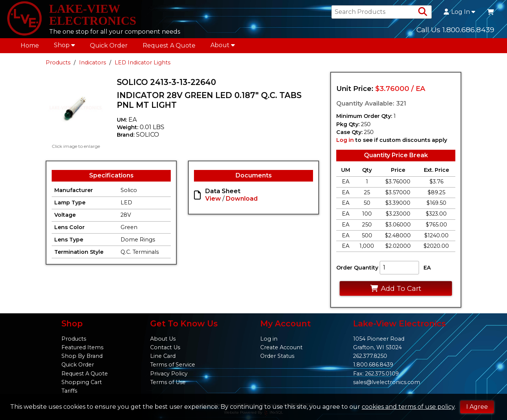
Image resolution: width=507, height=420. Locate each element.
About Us (163, 339)
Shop (64, 45)
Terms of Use (168, 382)
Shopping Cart (82, 382)
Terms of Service (173, 365)
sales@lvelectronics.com (387, 382)
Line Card (163, 356)
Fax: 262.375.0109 (376, 374)
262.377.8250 (370, 356)
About (223, 45)
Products (58, 63)
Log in (345, 140)
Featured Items (82, 347)
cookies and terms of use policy (408, 407)
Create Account (281, 347)
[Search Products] (423, 12)
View (213, 199)
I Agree (477, 407)
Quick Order (109, 45)
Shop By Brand (82, 356)
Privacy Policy (169, 374)
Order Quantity (357, 268)
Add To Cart (396, 288)
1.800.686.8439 (373, 365)
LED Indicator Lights (142, 63)
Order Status (277, 356)
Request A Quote (169, 45)
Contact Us (165, 347)
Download (242, 199)
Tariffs (69, 391)
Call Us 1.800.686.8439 (455, 30)
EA (427, 268)
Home (30, 45)
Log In (459, 12)
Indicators (92, 63)
